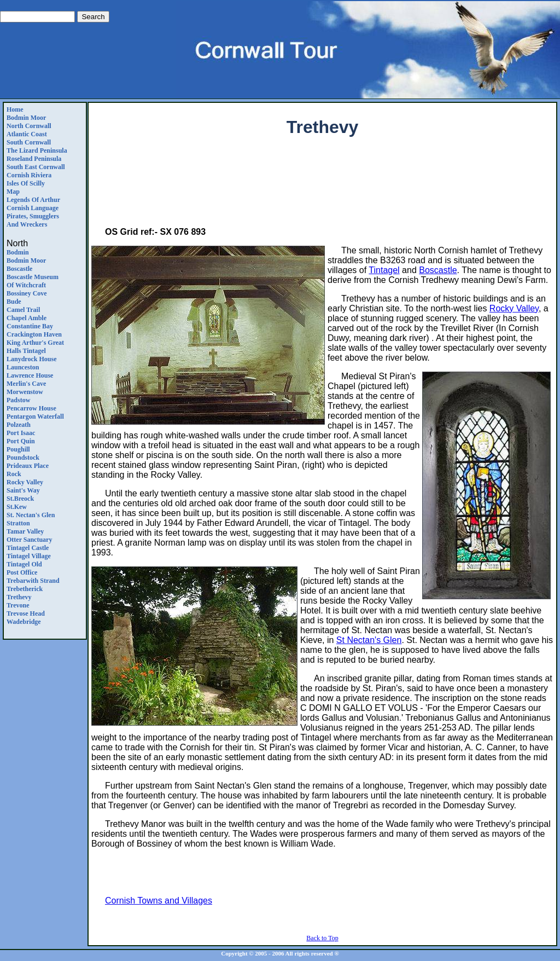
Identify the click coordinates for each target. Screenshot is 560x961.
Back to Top (322, 938)
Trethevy (19, 597)
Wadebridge (24, 622)
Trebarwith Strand (33, 581)
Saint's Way (23, 490)
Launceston (23, 367)
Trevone (18, 605)
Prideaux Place (28, 466)
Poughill (18, 449)
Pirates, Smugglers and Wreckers (33, 220)
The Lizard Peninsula (37, 150)
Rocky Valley (25, 482)
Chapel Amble (27, 318)
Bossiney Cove (27, 293)
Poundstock (23, 458)
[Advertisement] (323, 184)
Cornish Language (33, 208)
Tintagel (384, 270)
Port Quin (21, 441)
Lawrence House (30, 375)
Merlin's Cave (26, 384)
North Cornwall (29, 126)
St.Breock (20, 499)
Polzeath (19, 425)
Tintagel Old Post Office (24, 568)
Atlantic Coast (27, 134)
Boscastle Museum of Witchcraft (33, 281)
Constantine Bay (30, 326)
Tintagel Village (29, 556)
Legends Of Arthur (33, 200)
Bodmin (18, 252)
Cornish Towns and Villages (159, 901)
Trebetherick (25, 589)
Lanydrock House (31, 359)
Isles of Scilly (26, 183)
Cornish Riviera (29, 175)
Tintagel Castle (28, 548)
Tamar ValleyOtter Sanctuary (29, 536)
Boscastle (19, 269)
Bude (14, 302)
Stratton (18, 523)
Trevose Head (26, 613)
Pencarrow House (31, 408)
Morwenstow (25, 392)
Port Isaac (21, 433)
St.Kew (17, 507)
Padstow (18, 400)
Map (13, 192)
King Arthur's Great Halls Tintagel (35, 347)
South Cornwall (29, 142)
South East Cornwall (36, 167)
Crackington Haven (34, 334)
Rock (14, 474)
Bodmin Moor (26, 118)
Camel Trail (23, 310)
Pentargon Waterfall (35, 416)
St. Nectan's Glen (31, 515)
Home (15, 109)
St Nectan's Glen (369, 640)
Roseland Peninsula (34, 159)
